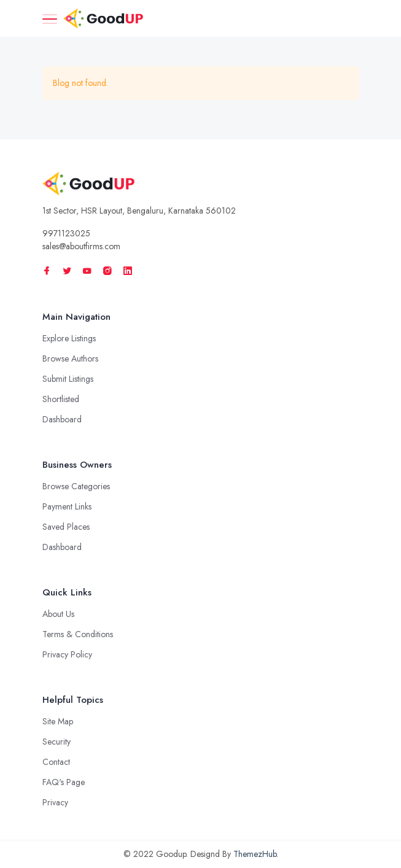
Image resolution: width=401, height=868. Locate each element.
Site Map (58, 721)
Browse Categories (76, 486)
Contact (56, 762)
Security (56, 742)
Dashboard (62, 419)
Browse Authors (70, 358)
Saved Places (66, 527)
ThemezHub (255, 854)
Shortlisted (61, 399)
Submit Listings (68, 379)
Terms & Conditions (78, 634)
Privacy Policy (67, 654)
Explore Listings (69, 338)
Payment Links (67, 506)
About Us (58, 614)
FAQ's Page (64, 782)
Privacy (55, 802)
